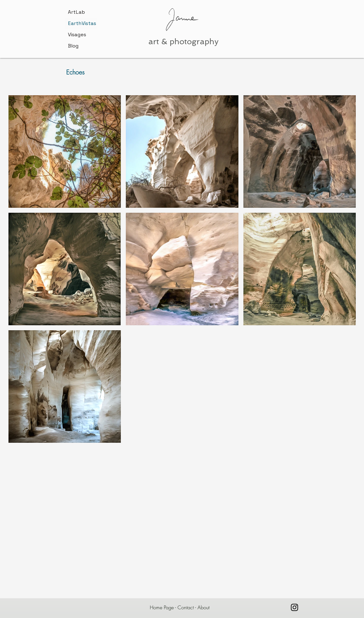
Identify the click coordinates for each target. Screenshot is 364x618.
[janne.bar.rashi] (294, 607)
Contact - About (194, 607)
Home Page (162, 607)
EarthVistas (82, 23)
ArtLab (76, 12)
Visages (77, 34)
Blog (73, 46)
